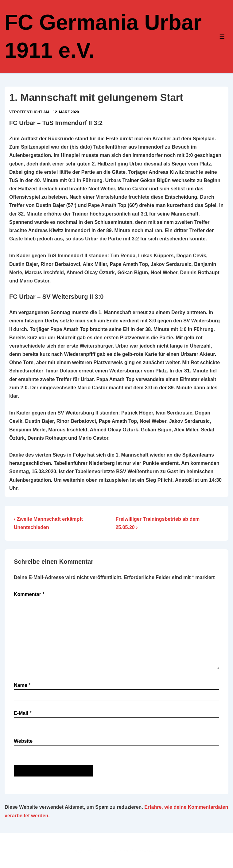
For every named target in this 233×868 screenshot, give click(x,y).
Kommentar (29, 594)
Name (21, 685)
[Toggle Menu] (222, 37)
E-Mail (21, 713)
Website (23, 741)
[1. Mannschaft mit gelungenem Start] (66, 112)
